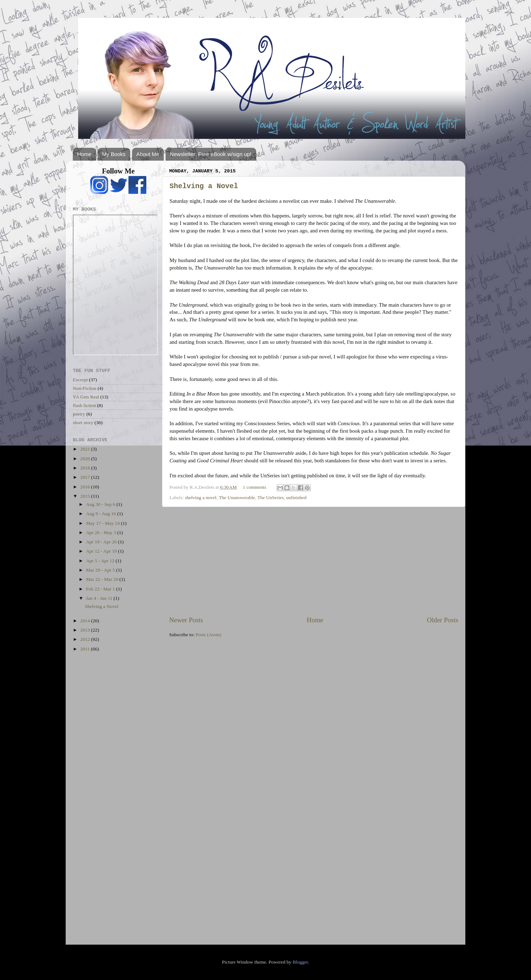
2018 (86, 468)
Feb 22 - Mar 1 (101, 589)
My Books (114, 154)
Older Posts (442, 620)
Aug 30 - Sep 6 (101, 504)
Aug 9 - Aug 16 (102, 514)
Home (84, 154)
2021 (86, 449)
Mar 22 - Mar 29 (103, 579)
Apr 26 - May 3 (102, 532)
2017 (86, 477)
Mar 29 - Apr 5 (101, 570)
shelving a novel (201, 497)
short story (83, 423)
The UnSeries (270, 497)
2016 (86, 487)
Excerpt (80, 380)
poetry (79, 414)
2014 (86, 621)
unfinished (296, 497)
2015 (86, 496)
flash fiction (84, 405)
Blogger (300, 962)
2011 (86, 649)
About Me (148, 154)
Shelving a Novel (204, 186)
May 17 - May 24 (103, 523)
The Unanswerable (237, 497)
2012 (86, 639)
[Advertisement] (314, 561)
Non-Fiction (85, 388)
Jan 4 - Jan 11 (100, 598)
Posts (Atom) (208, 635)
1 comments (254, 487)
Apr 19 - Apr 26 (102, 542)
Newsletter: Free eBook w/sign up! (211, 154)
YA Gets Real (86, 397)
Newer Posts (186, 620)
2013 (86, 630)
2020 (86, 459)
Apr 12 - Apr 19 (102, 551)
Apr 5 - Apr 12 (101, 561)
